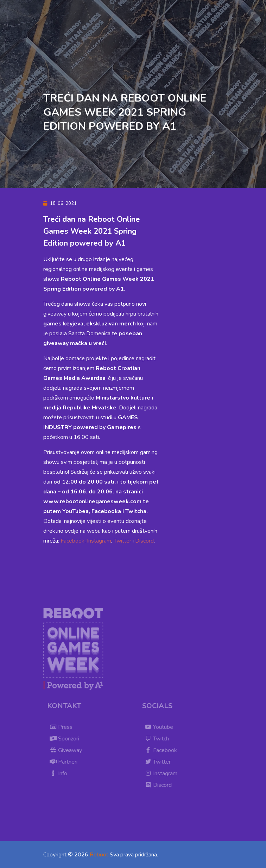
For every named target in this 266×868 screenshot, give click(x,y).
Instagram (99, 541)
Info (61, 773)
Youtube (162, 727)
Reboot (99, 855)
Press (64, 727)
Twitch (160, 739)
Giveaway (69, 750)
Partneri (66, 762)
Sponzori (67, 739)
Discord (144, 541)
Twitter (122, 541)
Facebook (72, 541)
